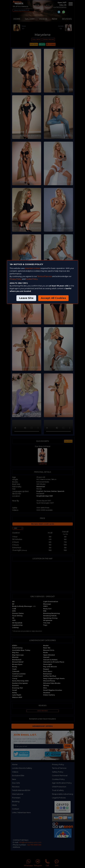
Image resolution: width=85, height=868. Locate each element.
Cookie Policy (32, 279)
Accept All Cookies (53, 298)
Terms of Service (45, 276)
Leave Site (26, 298)
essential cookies (32, 268)
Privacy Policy (16, 279)
